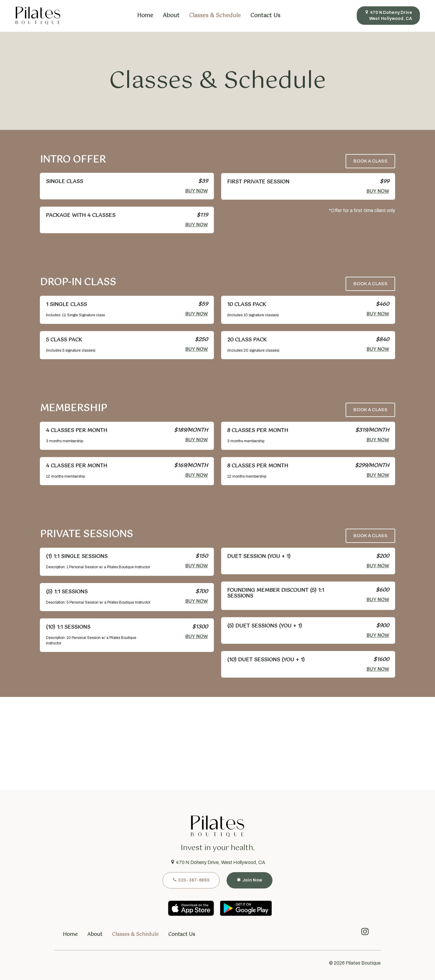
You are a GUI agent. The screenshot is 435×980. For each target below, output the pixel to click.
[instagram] (365, 933)
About (171, 16)
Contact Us (265, 16)
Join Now (250, 880)
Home (145, 16)
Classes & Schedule (215, 16)
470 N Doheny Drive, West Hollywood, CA (218, 862)
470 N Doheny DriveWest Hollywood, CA (388, 15)
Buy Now (197, 191)
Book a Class (370, 161)
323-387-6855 (191, 880)
